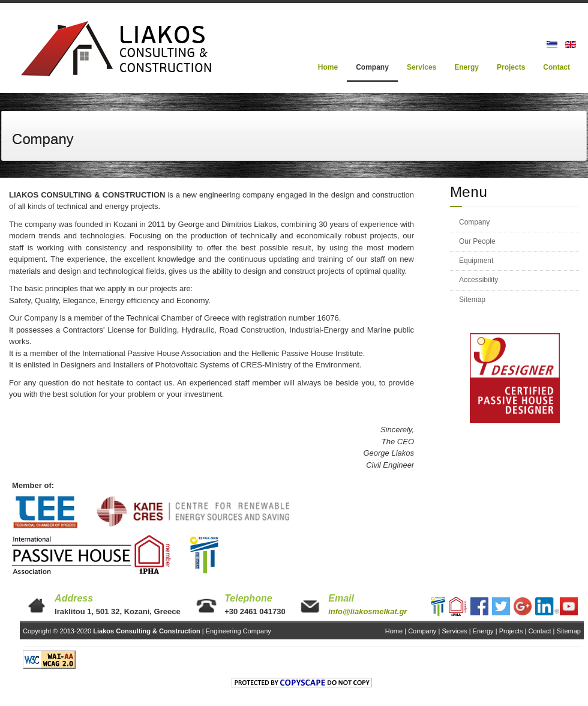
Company (474, 222)
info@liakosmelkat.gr (367, 611)
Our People (477, 241)
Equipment (476, 261)
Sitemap (472, 300)
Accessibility (478, 280)
